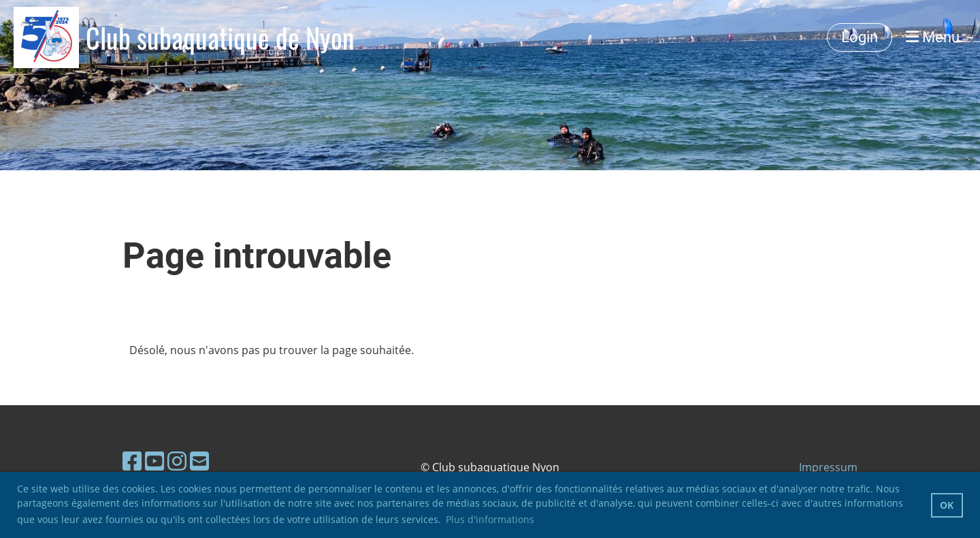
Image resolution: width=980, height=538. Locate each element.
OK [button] (947, 505)
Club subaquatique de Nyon (220, 37)
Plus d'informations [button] (490, 519)
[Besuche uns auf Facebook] (132, 461)
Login (860, 37)
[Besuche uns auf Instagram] (177, 461)
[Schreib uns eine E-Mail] (199, 461)
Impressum (828, 467)
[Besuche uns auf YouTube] (154, 461)
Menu (933, 37)
